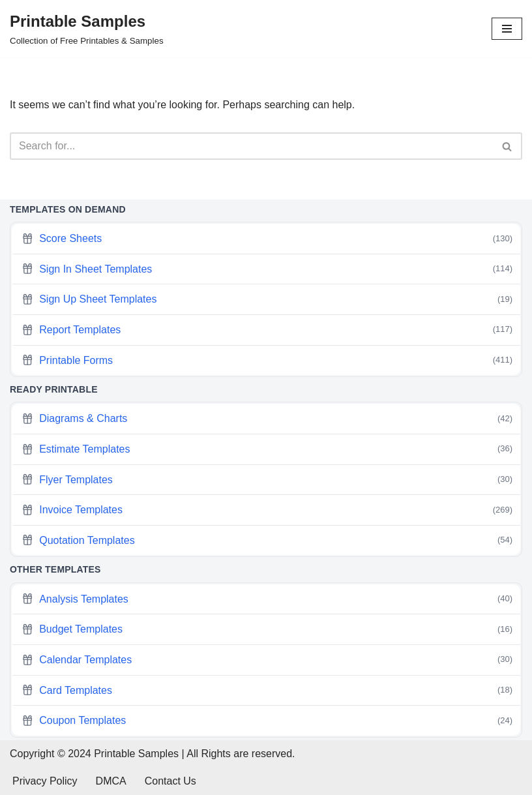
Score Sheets (267, 239)
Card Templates (267, 690)
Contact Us (170, 781)
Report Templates (267, 330)
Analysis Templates (267, 599)
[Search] (251, 146)
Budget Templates (267, 630)
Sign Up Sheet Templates (267, 300)
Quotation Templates (267, 540)
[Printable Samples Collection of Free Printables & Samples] (87, 29)
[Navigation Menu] (507, 29)
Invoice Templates (267, 510)
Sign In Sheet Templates (267, 269)
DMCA (111, 781)
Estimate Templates (267, 449)
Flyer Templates (267, 480)
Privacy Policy (45, 781)
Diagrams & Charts (267, 419)
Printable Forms (267, 360)
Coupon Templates (267, 721)
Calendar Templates (267, 660)
